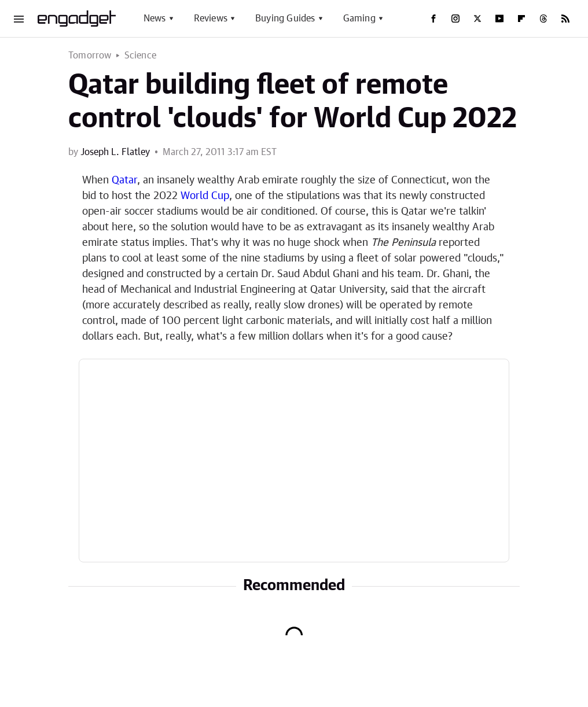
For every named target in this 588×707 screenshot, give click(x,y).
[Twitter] (477, 19)
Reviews (211, 19)
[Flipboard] (521, 19)
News (155, 19)
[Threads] (543, 19)
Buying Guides (285, 19)
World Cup (205, 196)
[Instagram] (455, 19)
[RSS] (565, 19)
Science (140, 56)
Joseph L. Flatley (115, 152)
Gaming (359, 19)
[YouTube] (499, 19)
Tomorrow (90, 56)
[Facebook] (433, 19)
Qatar (124, 181)
